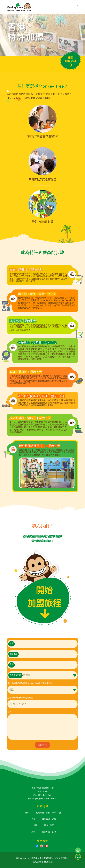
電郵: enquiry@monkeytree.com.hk (42, 799)
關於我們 (40, 813)
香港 (46, 825)
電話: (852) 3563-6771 (43, 795)
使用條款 (48, 862)
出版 (54, 813)
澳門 (52, 825)
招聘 (54, 832)
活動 (54, 819)
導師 (60, 813)
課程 (48, 813)
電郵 (12, 664)
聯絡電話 (13, 654)
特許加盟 (46, 832)
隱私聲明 (37, 862)
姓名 (12, 643)
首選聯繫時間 (15, 675)
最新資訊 (46, 819)
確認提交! (42, 745)
